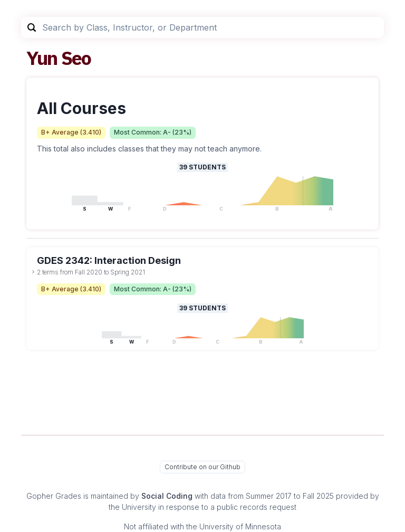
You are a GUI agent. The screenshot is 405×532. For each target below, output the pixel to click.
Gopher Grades (54, 496)
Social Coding (167, 496)
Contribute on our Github (202, 467)
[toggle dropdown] (33, 272)
